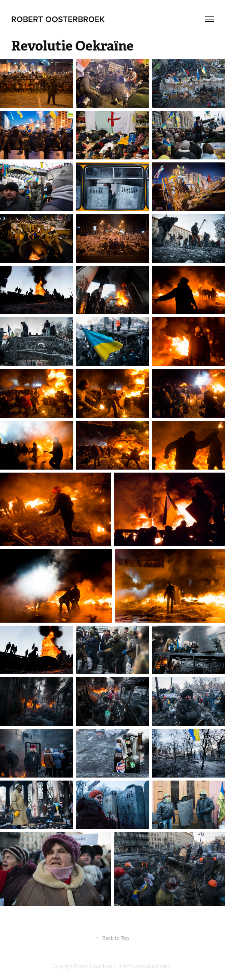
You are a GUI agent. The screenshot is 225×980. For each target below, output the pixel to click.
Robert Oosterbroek (58, 19)
